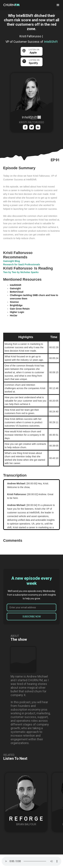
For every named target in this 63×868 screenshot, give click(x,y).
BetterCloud (17, 292)
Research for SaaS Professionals (22, 264)
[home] (14, 5)
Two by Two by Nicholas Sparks (21, 272)
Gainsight (15, 288)
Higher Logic (17, 312)
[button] (58, 5)
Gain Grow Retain (20, 309)
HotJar (14, 315)
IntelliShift (16, 285)
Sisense (14, 302)
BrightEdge (16, 305)
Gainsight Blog (12, 261)
